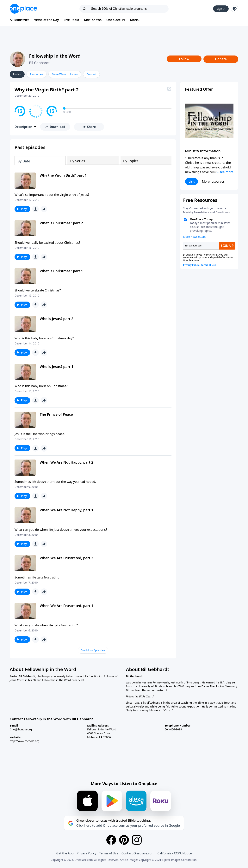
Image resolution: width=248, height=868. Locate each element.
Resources (37, 74)
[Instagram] (137, 840)
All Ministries (19, 20)
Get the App (65, 853)
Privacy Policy (87, 853)
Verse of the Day (46, 20)
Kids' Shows (93, 20)
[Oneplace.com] (23, 9)
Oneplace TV (116, 20)
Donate (221, 59)
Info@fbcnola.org (21, 729)
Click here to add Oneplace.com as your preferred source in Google (128, 826)
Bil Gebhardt (39, 63)
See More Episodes (93, 650)
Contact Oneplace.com (138, 853)
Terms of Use (109, 853)
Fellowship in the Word (55, 56)
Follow (184, 59)
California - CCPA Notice (174, 853)
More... (135, 20)
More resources (213, 181)
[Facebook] (111, 840)
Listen (17, 74)
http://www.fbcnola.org (25, 741)
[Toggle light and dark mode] (235, 9)
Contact (92, 74)
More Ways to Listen (65, 74)
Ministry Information (203, 151)
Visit (192, 181)
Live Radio (71, 20)
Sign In (221, 9)
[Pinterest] (124, 840)
